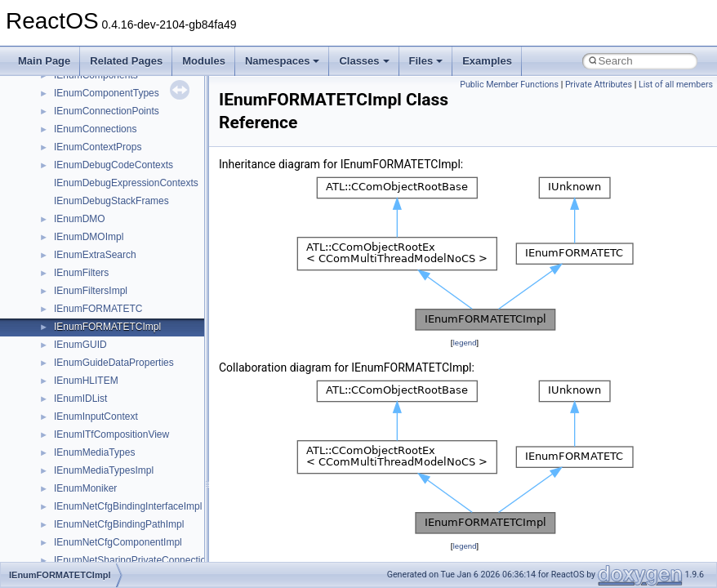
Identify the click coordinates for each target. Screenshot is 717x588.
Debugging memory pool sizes (94, 123)
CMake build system (72, 87)
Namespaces (283, 61)
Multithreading (58, 195)
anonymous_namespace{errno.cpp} (131, 501)
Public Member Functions (509, 85)
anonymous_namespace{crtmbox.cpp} (137, 483)
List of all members (676, 85)
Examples (487, 61)
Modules (204, 61)
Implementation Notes (76, 231)
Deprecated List (62, 267)
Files (426, 61)
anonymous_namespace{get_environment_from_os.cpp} (177, 519)
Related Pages (126, 61)
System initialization (71, 177)
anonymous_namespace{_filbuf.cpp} (133, 429)
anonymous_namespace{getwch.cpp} (135, 555)
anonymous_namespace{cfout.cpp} (130, 465)
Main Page (44, 61)
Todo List (47, 249)
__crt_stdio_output (94, 375)
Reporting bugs (61, 141)
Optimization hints (67, 213)
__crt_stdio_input (91, 357)
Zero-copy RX (58, 159)
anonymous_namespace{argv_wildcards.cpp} (152, 447)
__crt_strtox (80, 393)
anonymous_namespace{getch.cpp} (132, 537)
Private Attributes (599, 85)
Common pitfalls (63, 105)
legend (464, 343)
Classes (364, 61)
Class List (62, 339)
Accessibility (80, 411)
